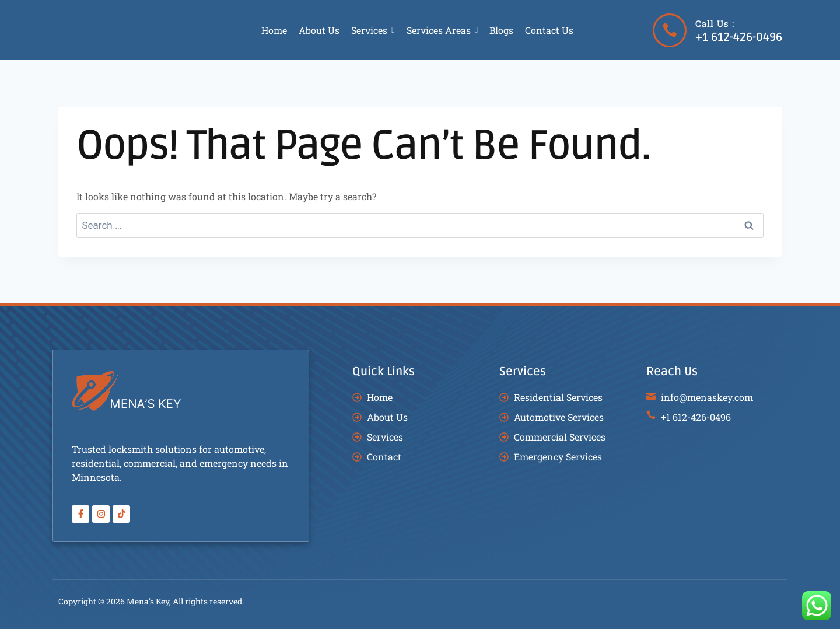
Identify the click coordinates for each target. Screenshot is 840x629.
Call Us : (715, 23)
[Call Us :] (670, 30)
